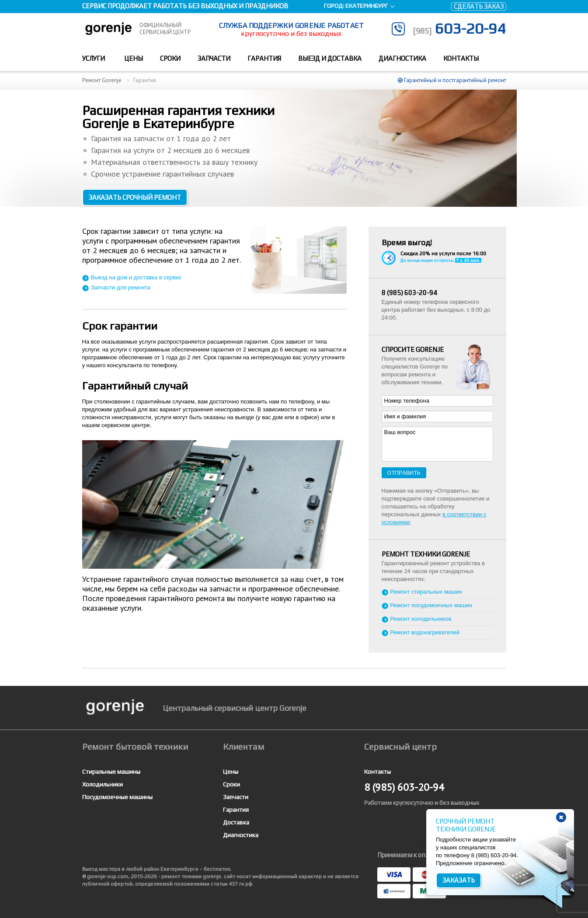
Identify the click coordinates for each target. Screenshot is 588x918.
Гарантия (264, 58)
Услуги (94, 58)
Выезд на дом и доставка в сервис (136, 277)
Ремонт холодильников (421, 619)
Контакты (461, 58)
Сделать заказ (479, 6)
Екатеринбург (367, 6)
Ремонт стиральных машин (426, 592)
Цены (134, 58)
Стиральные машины (111, 772)
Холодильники (103, 784)
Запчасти (214, 58)
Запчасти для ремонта (121, 287)
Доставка (236, 822)
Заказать (459, 880)
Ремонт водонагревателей (425, 632)
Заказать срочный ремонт (135, 197)
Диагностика (402, 58)
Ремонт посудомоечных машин (431, 605)
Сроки (170, 58)
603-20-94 (459, 28)
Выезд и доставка (330, 58)
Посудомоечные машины (117, 797)
